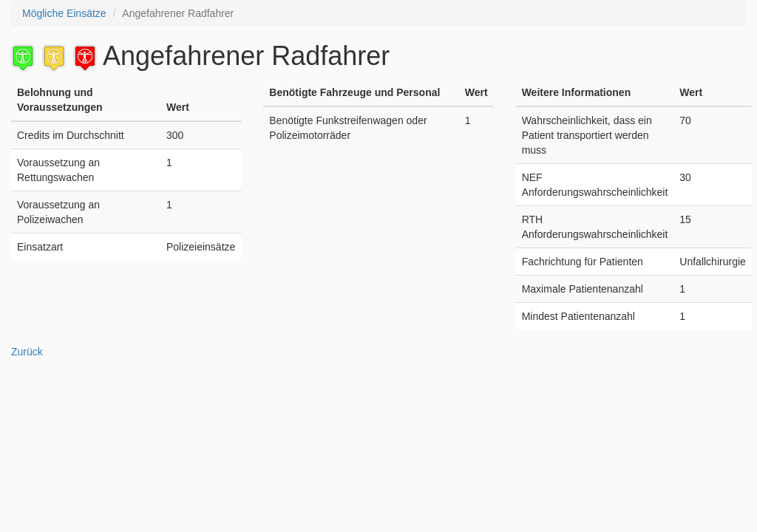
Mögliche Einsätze (64, 13)
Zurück (27, 352)
